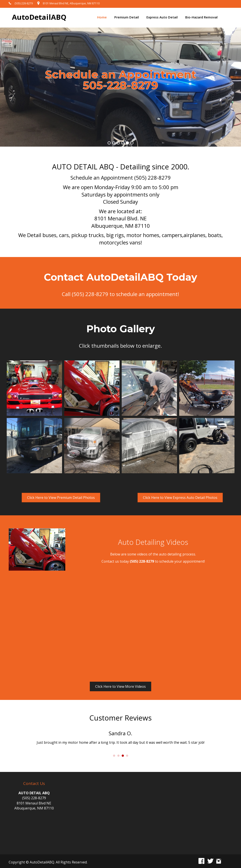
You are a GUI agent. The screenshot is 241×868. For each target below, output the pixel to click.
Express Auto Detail (162, 17)
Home (102, 17)
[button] (61, 498)
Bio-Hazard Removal (201, 17)
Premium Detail (127, 17)
